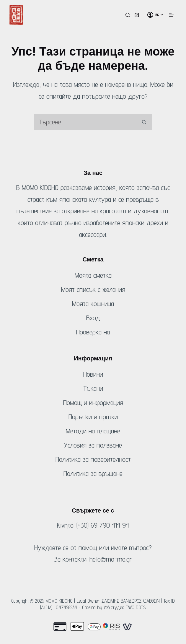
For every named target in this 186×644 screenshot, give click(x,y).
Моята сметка (93, 275)
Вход (93, 318)
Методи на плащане (93, 431)
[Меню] (171, 15)
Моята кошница (93, 304)
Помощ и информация (93, 402)
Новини (93, 374)
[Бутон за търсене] (144, 122)
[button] (159, 15)
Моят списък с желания (93, 289)
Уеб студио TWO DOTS (125, 607)
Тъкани (93, 388)
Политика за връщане (93, 473)
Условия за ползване (93, 445)
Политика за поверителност (93, 459)
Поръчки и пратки (93, 417)
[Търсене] (128, 15)
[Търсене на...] (85, 122)
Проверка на (93, 332)
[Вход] (150, 15)
